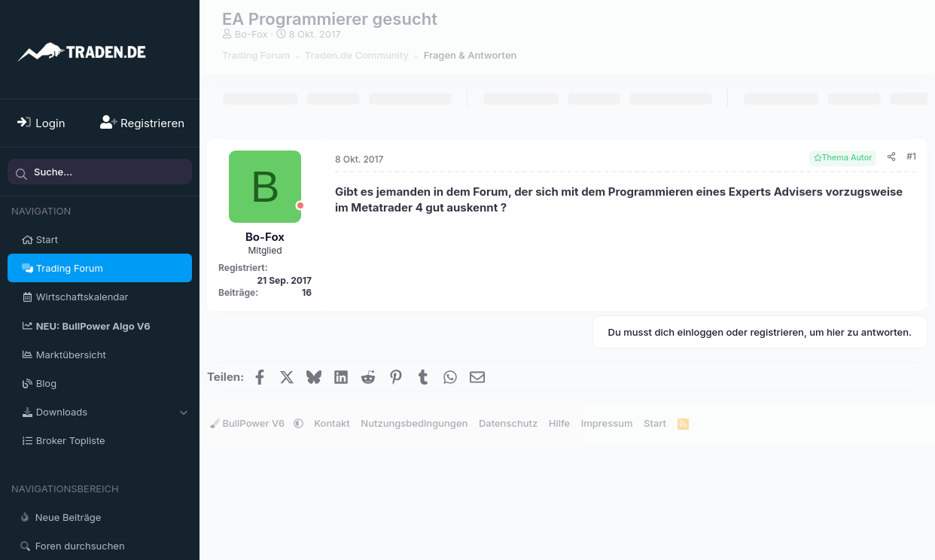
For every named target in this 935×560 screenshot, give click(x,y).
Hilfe (559, 423)
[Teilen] (891, 157)
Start (47, 239)
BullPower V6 (249, 423)
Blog (46, 383)
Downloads (62, 412)
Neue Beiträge (69, 517)
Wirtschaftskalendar (82, 297)
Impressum (607, 423)
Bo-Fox (251, 34)
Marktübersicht (71, 355)
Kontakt (332, 423)
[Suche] (100, 172)
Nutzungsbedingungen (414, 423)
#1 (911, 156)
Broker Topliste (71, 440)
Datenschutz (508, 423)
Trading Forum (70, 268)
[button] (183, 412)
